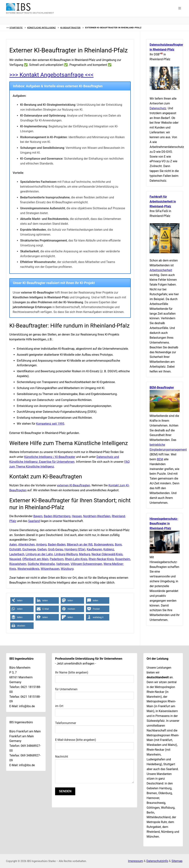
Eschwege (29, 549)
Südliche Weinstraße (41, 564)
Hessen (77, 516)
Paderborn (57, 559)
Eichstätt (15, 549)
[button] (180, 8)
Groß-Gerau (56, 549)
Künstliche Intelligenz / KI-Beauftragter (50, 457)
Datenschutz (158, 108)
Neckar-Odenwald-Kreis (107, 554)
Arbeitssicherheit (161, 270)
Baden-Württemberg (57, 516)
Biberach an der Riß (80, 545)
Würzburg (67, 569)
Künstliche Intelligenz (41, 28)
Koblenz (109, 549)
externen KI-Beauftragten (74, 485)
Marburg (85, 554)
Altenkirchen (26, 545)
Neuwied (15, 559)
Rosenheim (123, 559)
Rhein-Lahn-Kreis (76, 559)
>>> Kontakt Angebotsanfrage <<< (52, 75)
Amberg (41, 545)
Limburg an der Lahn (39, 554)
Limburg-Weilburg (66, 554)
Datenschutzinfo (157, 861)
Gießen (42, 549)
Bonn (118, 545)
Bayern (38, 516)
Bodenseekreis (104, 545)
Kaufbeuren (94, 549)
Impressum (135, 861)
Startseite (16, 28)
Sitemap (177, 861)
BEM (160, 459)
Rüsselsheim (18, 564)
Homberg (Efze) (75, 549)
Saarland (34, 521)
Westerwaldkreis (28, 569)
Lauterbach (17, 554)
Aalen (13, 545)
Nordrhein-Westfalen (97, 516)
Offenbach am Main (35, 559)
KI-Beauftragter (70, 28)
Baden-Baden (57, 545)
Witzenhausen (50, 569)
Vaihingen (63, 564)
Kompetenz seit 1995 (50, 424)
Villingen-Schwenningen (86, 564)
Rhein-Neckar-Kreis (101, 559)
